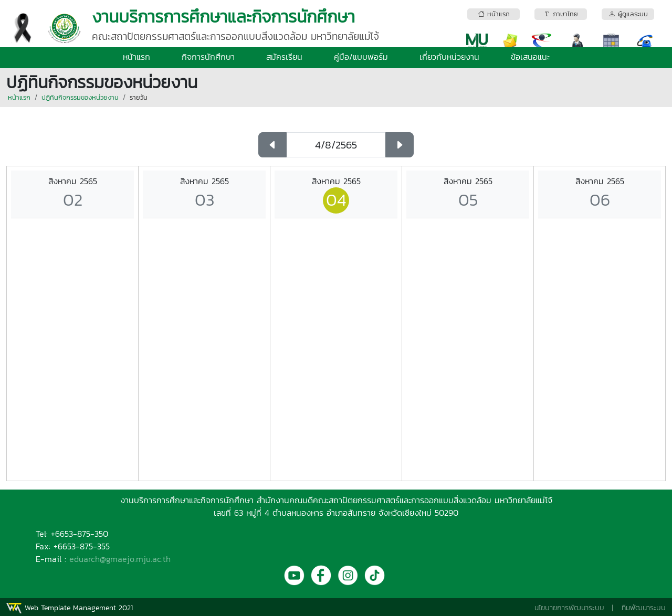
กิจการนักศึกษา (208, 57)
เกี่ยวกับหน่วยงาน (449, 57)
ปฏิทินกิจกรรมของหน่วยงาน (80, 97)
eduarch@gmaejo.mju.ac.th (120, 559)
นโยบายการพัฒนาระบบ (569, 608)
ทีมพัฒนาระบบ (644, 608)
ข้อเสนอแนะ (530, 57)
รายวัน (139, 97)
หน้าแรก (136, 57)
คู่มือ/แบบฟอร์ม (361, 57)
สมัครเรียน (284, 57)
